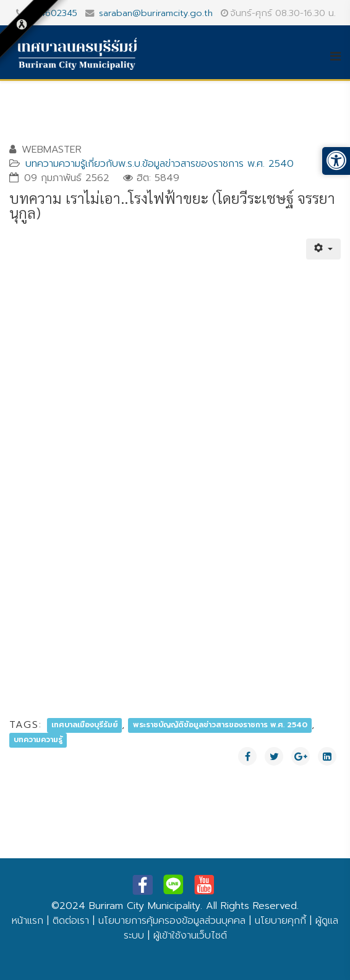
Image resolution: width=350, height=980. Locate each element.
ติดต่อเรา (71, 921)
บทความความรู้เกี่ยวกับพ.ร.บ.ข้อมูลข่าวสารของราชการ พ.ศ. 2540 (160, 164)
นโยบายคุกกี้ (280, 921)
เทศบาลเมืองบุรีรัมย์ (84, 725)
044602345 (53, 13)
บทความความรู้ (38, 740)
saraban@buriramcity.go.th (156, 13)
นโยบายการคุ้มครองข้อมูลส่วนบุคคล (172, 921)
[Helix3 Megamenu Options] (340, 56)
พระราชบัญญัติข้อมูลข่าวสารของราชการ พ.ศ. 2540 (220, 725)
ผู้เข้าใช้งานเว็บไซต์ (190, 936)
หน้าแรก (28, 921)
